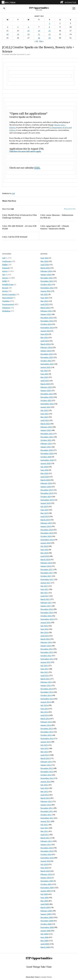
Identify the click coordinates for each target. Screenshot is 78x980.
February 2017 (46, 603)
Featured (6, 268)
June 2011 (44, 828)
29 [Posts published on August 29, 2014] (50, 38)
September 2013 (47, 738)
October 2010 (46, 854)
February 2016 (46, 642)
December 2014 (47, 689)
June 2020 (44, 470)
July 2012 (44, 785)
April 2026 (45, 265)
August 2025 (45, 291)
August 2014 (45, 702)
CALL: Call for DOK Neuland (15, 237)
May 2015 (44, 672)
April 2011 (45, 835)
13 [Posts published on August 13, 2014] (28, 31)
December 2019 (47, 490)
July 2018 (44, 546)
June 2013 (44, 748)
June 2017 (44, 589)
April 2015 (45, 675)
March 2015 (45, 679)
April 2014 (45, 715)
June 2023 (44, 374)
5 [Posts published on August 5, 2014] (18, 27)
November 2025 (47, 281)
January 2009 (46, 914)
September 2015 (47, 659)
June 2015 (44, 669)
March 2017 (45, 599)
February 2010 (46, 874)
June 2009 (44, 897)
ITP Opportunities (39, 8)
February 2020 (46, 483)
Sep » (41, 41)
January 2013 (46, 765)
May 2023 (44, 377)
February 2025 (46, 311)
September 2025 (47, 288)
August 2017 (45, 583)
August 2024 (45, 331)
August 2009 (45, 891)
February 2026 (46, 271)
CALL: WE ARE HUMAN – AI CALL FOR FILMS (19, 227)
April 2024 (45, 341)
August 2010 (45, 861)
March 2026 (45, 268)
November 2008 (47, 921)
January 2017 (46, 606)
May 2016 (44, 632)
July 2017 (44, 586)
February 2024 (46, 347)
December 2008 (47, 917)
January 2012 (46, 805)
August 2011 (45, 821)
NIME (4, 281)
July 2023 (44, 371)
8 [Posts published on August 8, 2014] (49, 27)
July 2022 (44, 410)
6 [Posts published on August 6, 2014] (29, 27)
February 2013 (46, 762)
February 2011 (46, 841)
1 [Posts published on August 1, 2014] (49, 23)
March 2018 (45, 559)
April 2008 (45, 944)
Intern (5, 271)
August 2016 (45, 622)
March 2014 (45, 719)
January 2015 (46, 685)
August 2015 (45, 662)
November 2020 (47, 453)
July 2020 (44, 467)
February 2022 (46, 427)
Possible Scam (8, 284)
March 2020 (45, 480)
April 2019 (45, 516)
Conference (7, 261)
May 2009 (44, 901)
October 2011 (46, 815)
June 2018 (44, 550)
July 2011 (44, 825)
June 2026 (44, 258)
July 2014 (44, 705)
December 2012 (47, 768)
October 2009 (46, 884)
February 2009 (46, 911)
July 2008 (44, 934)
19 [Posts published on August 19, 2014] (18, 34)
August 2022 (45, 407)
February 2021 (46, 443)
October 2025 (46, 284)
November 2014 (47, 692)
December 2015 (47, 649)
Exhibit (5, 265)
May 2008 (44, 941)
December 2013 (47, 728)
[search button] (4, 8)
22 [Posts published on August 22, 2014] (50, 34)
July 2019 (44, 506)
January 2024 (46, 351)
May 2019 (44, 513)
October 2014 (46, 695)
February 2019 (46, 523)
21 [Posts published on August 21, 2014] (39, 34)
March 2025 (45, 308)
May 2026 (44, 261)
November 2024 (47, 321)
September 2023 (47, 364)
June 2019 (44, 510)
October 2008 (46, 924)
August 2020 (45, 463)
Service (5, 291)
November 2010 (47, 851)
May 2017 (44, 593)
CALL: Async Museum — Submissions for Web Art (57, 216)
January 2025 (46, 314)
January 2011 (46, 844)
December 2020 (47, 450)
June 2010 (44, 868)
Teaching (6, 301)
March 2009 (45, 907)
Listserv (5, 278)
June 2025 (44, 298)
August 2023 (45, 367)
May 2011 (44, 831)
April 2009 (45, 904)
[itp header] (39, 2)
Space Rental (7, 298)
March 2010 (45, 871)
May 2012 (44, 791)
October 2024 (46, 324)
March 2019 (45, 520)
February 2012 (46, 801)
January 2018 (46, 566)
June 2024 (44, 334)
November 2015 (47, 652)
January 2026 (46, 274)
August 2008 (45, 931)
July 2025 (44, 294)
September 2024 (47, 328)
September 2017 (47, 579)
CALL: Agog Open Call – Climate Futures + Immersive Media (55, 227)
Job (4, 274)
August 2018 (45, 543)
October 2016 (46, 616)
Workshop (6, 311)
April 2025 (45, 304)
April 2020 (45, 477)
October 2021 (46, 440)
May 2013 (44, 752)
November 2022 (47, 397)
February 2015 (46, 682)
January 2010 (46, 878)
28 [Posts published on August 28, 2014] (39, 38)
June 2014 (44, 709)
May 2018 (44, 553)
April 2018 (45, 556)
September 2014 (47, 699)
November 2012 (47, 772)
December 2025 (47, 278)
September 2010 (47, 858)
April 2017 (45, 596)
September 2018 (47, 540)
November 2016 (47, 612)
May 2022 (44, 417)
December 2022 (47, 394)
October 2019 (46, 497)
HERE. (37, 168)
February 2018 (46, 563)
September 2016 (47, 619)
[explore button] (62, 2)
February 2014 (46, 722)
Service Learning (9, 294)
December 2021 (47, 434)
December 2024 (47, 318)
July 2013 (44, 745)
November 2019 (47, 493)
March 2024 (45, 344)
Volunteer (6, 308)
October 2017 (46, 576)
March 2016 (45, 639)
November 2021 (47, 437)
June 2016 (44, 629)
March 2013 (45, 758)
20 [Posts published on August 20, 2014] (28, 34)
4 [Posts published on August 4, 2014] (8, 27)
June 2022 (44, 414)
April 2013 (45, 755)
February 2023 (46, 387)
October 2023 (46, 361)
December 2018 (47, 530)
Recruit (5, 288)
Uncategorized (8, 304)
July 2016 (44, 626)
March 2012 (45, 798)
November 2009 (47, 881)
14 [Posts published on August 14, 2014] (39, 31)
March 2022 (45, 424)
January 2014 (46, 725)
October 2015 (46, 656)
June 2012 (44, 788)
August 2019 (45, 503)
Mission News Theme (32, 977)
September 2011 (47, 818)
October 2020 (46, 457)
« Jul (36, 41)
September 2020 (47, 460)
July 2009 (44, 894)
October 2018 (46, 536)
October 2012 (46, 775)
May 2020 (44, 473)
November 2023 (47, 357)
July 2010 (44, 864)
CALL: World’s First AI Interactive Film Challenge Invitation (19, 216)
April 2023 (45, 381)
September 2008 (47, 927)
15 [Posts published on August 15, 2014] (50, 31)
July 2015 (44, 666)
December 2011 (47, 808)
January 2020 (46, 487)
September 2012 (47, 778)
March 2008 (45, 947)
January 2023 (46, 390)
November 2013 (47, 732)
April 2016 (45, 636)
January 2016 (46, 646)
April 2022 (45, 420)
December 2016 (47, 609)
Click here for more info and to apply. (25, 151)
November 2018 (47, 533)
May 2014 (44, 712)
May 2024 (44, 337)
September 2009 (47, 888)
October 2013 (46, 735)
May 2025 (44, 301)
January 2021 (46, 447)
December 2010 (47, 848)
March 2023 (45, 384)
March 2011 (45, 838)
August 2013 (45, 742)
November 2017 (47, 573)
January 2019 (46, 526)
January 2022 (46, 430)
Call (4, 258)
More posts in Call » (70, 209)
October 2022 (46, 400)
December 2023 (47, 354)
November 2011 (47, 811)
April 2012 (45, 795)
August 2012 (45, 782)
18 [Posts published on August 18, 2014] (7, 34)
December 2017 (47, 569)
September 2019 (47, 500)
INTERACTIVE (70, 3)
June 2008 (44, 937)
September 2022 (47, 404)
